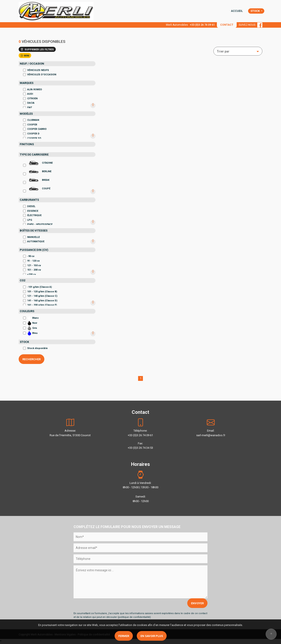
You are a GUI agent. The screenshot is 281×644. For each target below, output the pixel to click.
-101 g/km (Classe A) (37, 287)
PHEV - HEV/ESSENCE (38, 224)
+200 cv (30, 274)
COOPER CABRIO (35, 129)
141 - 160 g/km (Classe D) (40, 301)
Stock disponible (35, 348)
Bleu (30, 333)
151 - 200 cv (32, 270)
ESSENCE (31, 211)
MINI (25, 56)
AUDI (28, 94)
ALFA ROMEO (32, 90)
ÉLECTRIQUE (32, 215)
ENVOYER (197, 603)
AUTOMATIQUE (34, 241)
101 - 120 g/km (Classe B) (40, 292)
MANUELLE (31, 237)
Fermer (124, 636)
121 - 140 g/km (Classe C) (40, 296)
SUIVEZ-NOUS (250, 25)
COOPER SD (32, 138)
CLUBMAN (31, 120)
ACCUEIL (237, 11)
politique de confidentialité (134, 617)
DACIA (29, 103)
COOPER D (31, 134)
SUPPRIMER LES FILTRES (37, 50)
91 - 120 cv (31, 261)
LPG (28, 220)
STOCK (255, 11)
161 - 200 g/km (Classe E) (40, 305)
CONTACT (227, 25)
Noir (30, 323)
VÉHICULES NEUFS (36, 70)
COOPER (30, 125)
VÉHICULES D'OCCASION (40, 75)
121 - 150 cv (32, 265)
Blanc (31, 318)
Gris (30, 328)
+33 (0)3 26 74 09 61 (202, 25)
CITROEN (30, 99)
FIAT (28, 108)
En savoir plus (152, 636)
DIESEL (29, 206)
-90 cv (29, 256)
